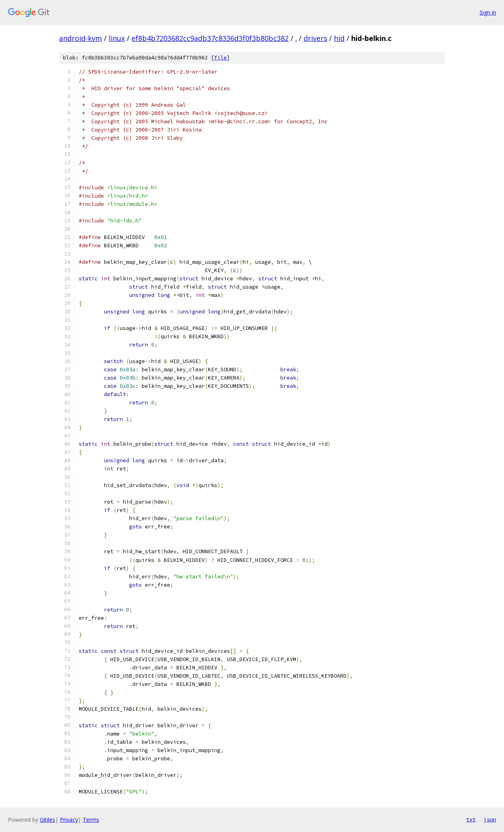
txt (471, 819)
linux (117, 38)
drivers (315, 38)
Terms (91, 820)
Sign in (488, 12)
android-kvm (81, 38)
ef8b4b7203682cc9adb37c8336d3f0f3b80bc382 (210, 38)
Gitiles (47, 820)
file (220, 58)
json (490, 819)
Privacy (69, 820)
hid (339, 38)
